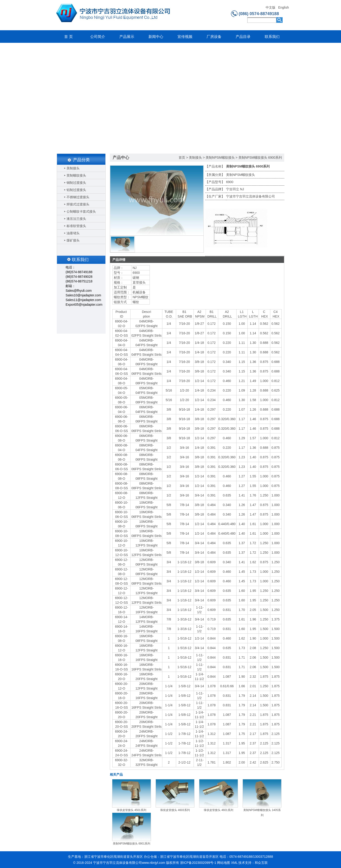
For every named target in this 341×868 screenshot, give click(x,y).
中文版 (271, 8)
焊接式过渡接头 (78, 204)
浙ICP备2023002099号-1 (198, 863)
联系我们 (272, 37)
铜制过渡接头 (76, 183)
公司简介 (98, 37)
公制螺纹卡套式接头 (81, 211)
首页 (182, 158)
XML (234, 863)
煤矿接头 (73, 240)
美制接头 (73, 168)
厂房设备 (214, 37)
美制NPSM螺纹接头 (220, 158)
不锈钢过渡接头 (78, 197)
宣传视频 (185, 37)
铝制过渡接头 (76, 190)
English (283, 8)
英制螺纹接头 (76, 175)
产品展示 (127, 37)
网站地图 (224, 863)
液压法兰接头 (76, 219)
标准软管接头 (76, 226)
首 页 (68, 37)
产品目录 (243, 37)
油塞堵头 (73, 233)
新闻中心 (156, 37)
